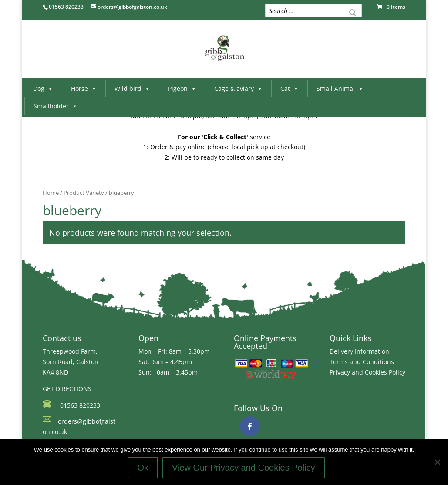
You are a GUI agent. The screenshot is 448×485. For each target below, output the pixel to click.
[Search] (353, 12)
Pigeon (182, 89)
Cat (290, 89)
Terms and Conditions (362, 362)
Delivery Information (359, 351)
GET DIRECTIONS (67, 389)
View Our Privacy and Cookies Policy (244, 468)
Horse (84, 89)
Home (51, 193)
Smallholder (56, 106)
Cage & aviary (238, 89)
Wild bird (132, 89)
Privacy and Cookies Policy (367, 372)
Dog (43, 89)
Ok (143, 468)
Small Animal (340, 89)
